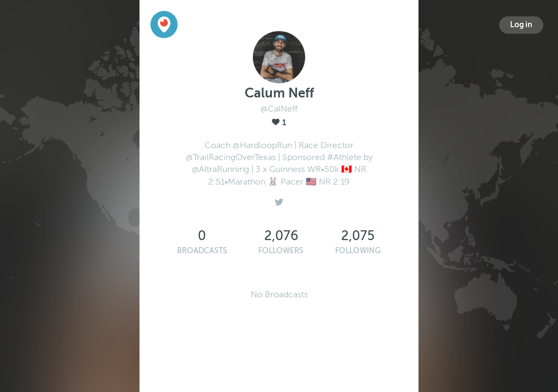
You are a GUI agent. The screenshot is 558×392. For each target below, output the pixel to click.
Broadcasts (202, 251)
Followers (281, 251)
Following (358, 251)
